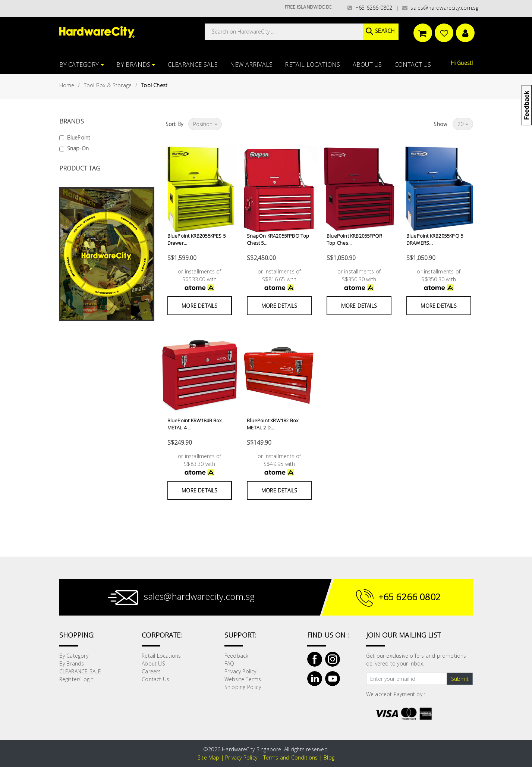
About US (367, 65)
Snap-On (78, 148)
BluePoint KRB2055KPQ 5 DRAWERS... (435, 240)
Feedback (237, 656)
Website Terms (243, 679)
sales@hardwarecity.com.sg (440, 8)
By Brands (136, 65)
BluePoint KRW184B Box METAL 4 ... (195, 424)
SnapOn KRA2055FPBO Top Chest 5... (278, 240)
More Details (199, 306)
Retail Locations (312, 65)
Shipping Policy (243, 687)
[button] (531, 43)
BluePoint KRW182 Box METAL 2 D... (273, 424)
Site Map (209, 757)
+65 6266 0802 (370, 8)
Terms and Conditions (291, 757)
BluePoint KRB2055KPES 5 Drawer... (197, 240)
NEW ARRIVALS (251, 65)
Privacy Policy (240, 671)
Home (67, 85)
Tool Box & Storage (108, 85)
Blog (329, 757)
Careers (151, 671)
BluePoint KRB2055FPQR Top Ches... (354, 240)
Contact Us (413, 65)
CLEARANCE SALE (193, 65)
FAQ (229, 663)
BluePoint (79, 137)
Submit (460, 679)
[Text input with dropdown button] (407, 679)
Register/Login (77, 679)
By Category (82, 65)
